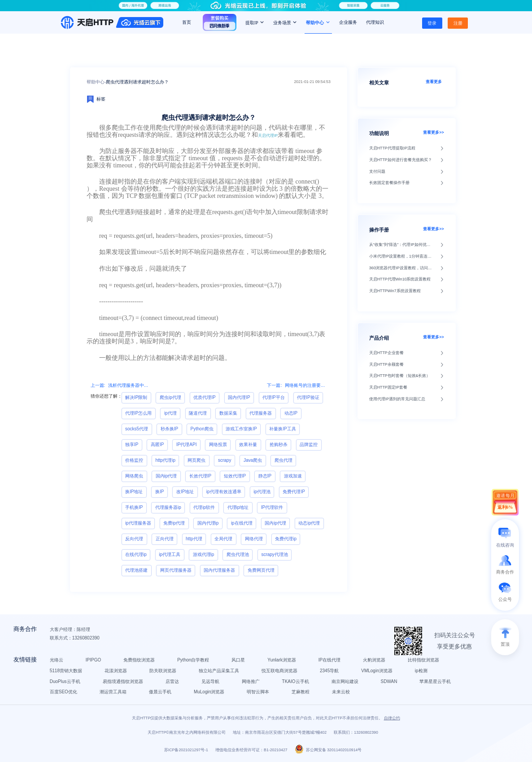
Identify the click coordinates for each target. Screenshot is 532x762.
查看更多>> (433, 132)
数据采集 (228, 413)
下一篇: (274, 385)
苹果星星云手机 (436, 681)
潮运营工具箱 (113, 692)
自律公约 (392, 718)
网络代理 (254, 539)
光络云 (57, 660)
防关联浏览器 (163, 671)
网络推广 (251, 681)
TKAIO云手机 (296, 681)
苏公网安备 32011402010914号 (328, 750)
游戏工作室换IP (241, 429)
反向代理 (134, 539)
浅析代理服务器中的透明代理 (129, 385)
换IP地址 (134, 492)
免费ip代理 (174, 523)
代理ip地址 (238, 507)
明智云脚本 (258, 692)
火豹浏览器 (374, 660)
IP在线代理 (329, 660)
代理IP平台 (273, 397)
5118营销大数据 (66, 671)
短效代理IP (235, 476)
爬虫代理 (283, 460)
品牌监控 (309, 444)
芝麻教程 (301, 692)
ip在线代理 (242, 523)
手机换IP (134, 507)
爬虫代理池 (238, 554)
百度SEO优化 (63, 692)
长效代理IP (200, 476)
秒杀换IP (169, 429)
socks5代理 (137, 429)
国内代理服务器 (219, 570)
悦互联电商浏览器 (279, 671)
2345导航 (329, 671)
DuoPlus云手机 (65, 681)
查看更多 (435, 82)
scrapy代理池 (274, 554)
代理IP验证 (308, 397)
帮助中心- (96, 82)
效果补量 (248, 444)
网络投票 (218, 444)
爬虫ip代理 (170, 397)
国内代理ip (208, 523)
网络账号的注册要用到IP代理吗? (306, 385)
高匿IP (157, 444)
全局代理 (223, 539)
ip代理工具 (170, 554)
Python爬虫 (202, 429)
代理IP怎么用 (138, 413)
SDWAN (389, 681)
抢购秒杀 (279, 444)
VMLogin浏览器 (377, 671)
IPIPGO (93, 660)
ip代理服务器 (138, 523)
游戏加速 (293, 476)
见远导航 (210, 681)
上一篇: (98, 385)
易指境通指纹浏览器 (123, 681)
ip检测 (421, 671)
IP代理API (187, 444)
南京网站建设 (345, 681)
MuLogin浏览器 (209, 692)
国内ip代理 (166, 476)
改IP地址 (185, 492)
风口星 (239, 660)
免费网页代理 (261, 570)
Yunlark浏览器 (282, 660)
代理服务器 (261, 413)
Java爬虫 (253, 460)
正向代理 (165, 539)
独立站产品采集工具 (219, 671)
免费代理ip (286, 539)
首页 (187, 22)
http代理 (194, 539)
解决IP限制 (136, 397)
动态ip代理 (309, 523)
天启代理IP (268, 136)
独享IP (132, 444)
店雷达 (172, 681)
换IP (159, 492)
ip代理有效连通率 (224, 492)
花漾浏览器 (116, 671)
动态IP (291, 413)
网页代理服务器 (176, 570)
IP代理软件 (272, 507)
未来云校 (341, 692)
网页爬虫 (196, 460)
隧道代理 (198, 413)
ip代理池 (262, 492)
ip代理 (170, 413)
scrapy (225, 460)
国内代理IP (239, 397)
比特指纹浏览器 (423, 660)
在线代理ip (136, 554)
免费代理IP (294, 492)
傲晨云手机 (160, 692)
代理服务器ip (168, 507)
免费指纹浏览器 (139, 660)
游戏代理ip (204, 554)
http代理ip (166, 460)
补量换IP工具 (282, 429)
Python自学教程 (193, 660)
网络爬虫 (134, 476)
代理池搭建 (136, 570)
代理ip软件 (204, 507)
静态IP (265, 476)
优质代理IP (204, 397)
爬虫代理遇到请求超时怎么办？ (137, 82)
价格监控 (134, 460)
